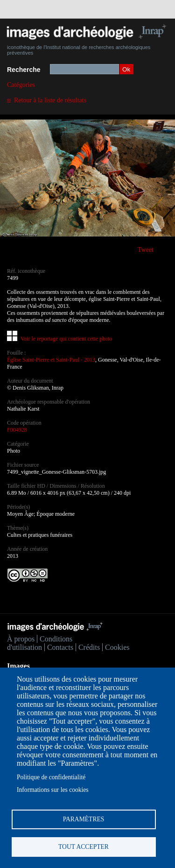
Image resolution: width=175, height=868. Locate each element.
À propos (21, 639)
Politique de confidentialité (51, 777)
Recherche (24, 70)
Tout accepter (84, 847)
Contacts (60, 647)
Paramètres (84, 819)
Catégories (21, 85)
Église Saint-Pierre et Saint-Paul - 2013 (51, 360)
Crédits (89, 647)
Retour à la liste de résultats (50, 100)
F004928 (17, 430)
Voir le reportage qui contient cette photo (66, 339)
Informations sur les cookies (53, 790)
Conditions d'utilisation (40, 643)
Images (18, 666)
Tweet (146, 250)
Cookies (117, 647)
